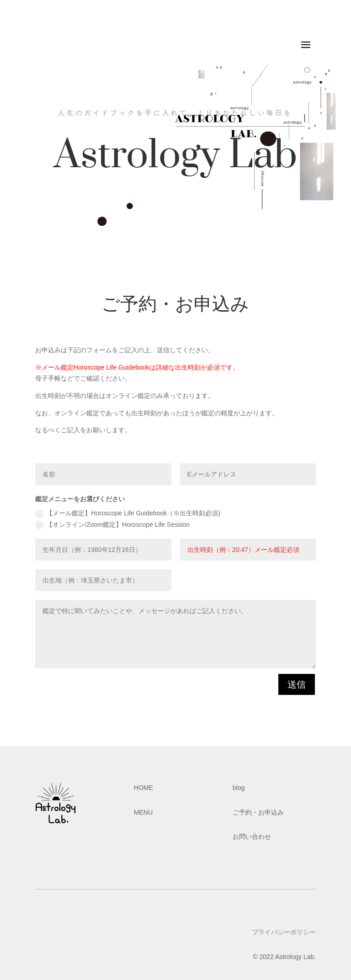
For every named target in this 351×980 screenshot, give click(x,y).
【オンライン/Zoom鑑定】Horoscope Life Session (112, 525)
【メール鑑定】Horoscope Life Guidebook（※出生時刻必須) (128, 514)
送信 (297, 684)
